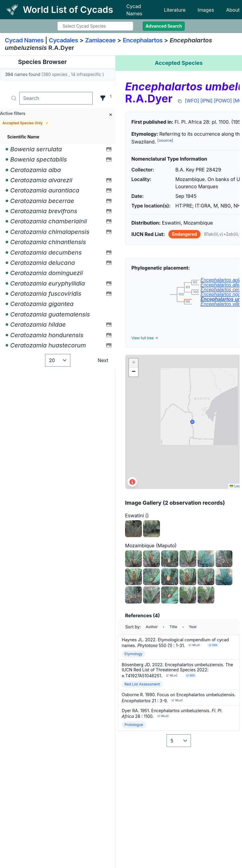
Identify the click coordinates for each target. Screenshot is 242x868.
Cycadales (63, 40)
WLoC (195, 645)
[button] (133, 363)
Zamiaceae (100, 40)
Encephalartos (143, 40)
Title (173, 627)
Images (206, 10)
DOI (213, 645)
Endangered (184, 234)
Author (152, 627)
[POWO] (223, 101)
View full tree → (145, 338)
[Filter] (103, 98)
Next (103, 360)
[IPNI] (206, 101)
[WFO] (192, 101)
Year (193, 627)
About (233, 10)
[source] (165, 140)
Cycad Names (134, 10)
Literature (175, 10)
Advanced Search (164, 26)
